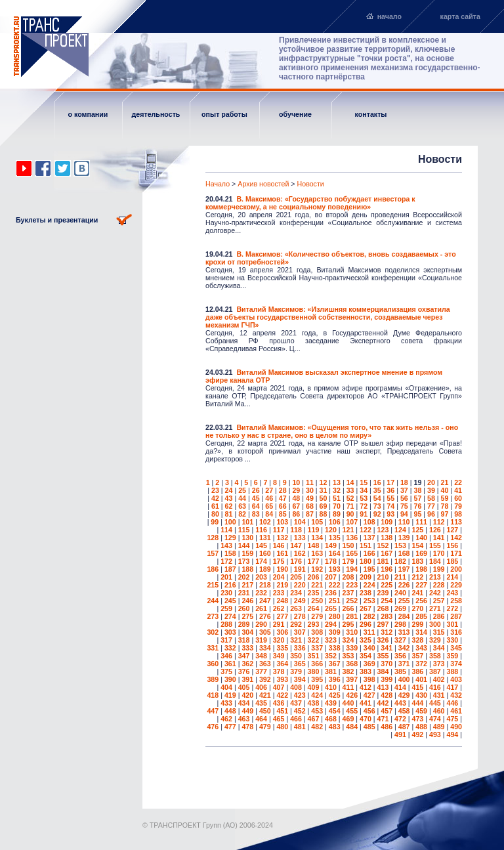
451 (282, 711)
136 (352, 538)
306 (282, 632)
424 (317, 695)
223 (352, 585)
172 (226, 561)
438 (314, 703)
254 (387, 601)
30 (310, 490)
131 (265, 538)
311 (369, 632)
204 (279, 577)
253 (369, 601)
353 (348, 656)
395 (317, 679)
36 (390, 490)
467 (314, 719)
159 (247, 553)
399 (387, 679)
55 (390, 498)
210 (383, 577)
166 (369, 553)
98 (458, 514)
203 (261, 577)
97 (445, 514)
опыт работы (224, 114)
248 (282, 601)
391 (247, 679)
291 (279, 624)
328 (418, 640)
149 (331, 545)
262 (279, 608)
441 (366, 703)
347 (244, 656)
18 (404, 482)
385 (400, 671)
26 (256, 490)
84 (269, 514)
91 (364, 514)
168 (404, 553)
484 (352, 727)
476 (213, 727)
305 (265, 632)
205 (296, 577)
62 (229, 506)
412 (366, 687)
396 (335, 679)
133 (300, 538)
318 (244, 640)
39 (431, 490)
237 (348, 593)
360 (213, 664)
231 (244, 593)
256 (421, 601)
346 (226, 656)
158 (230, 553)
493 (435, 734)
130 (247, 538)
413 (383, 687)
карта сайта (460, 16)
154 (418, 545)
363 (265, 664)
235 (314, 593)
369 (369, 664)
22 (458, 482)
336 (300, 648)
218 (265, 585)
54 (377, 498)
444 (418, 703)
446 (452, 703)
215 (213, 585)
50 (324, 498)
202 (244, 577)
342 (404, 648)
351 (314, 656)
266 (348, 608)
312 (387, 632)
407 (279, 687)
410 (331, 687)
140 (421, 538)
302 (213, 632)
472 (400, 719)
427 (369, 695)
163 (317, 553)
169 (421, 553)
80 (215, 514)
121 (348, 530)
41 (458, 490)
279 (317, 616)
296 (366, 624)
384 (383, 671)
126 (435, 530)
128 (213, 538)
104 (300, 522)
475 (452, 719)
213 (435, 577)
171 (456, 553)
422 (282, 695)
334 (265, 648)
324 (348, 640)
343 (421, 648)
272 (452, 608)
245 (230, 601)
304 (247, 632)
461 (456, 711)
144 (244, 545)
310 (352, 632)
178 (331, 561)
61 (215, 506)
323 (331, 640)
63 (242, 506)
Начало (218, 184)
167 (387, 553)
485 (369, 727)
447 (213, 711)
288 (226, 624)
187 (230, 569)
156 (452, 545)
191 (300, 569)
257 (439, 601)
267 (366, 608)
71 (350, 506)
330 (452, 640)
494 (452, 734)
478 (247, 727)
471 (383, 719)
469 (348, 719)
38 (417, 490)
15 (364, 482)
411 (348, 687)
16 (377, 482)
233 (279, 593)
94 (404, 514)
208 (348, 577)
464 (261, 719)
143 (226, 545)
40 (445, 490)
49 (310, 498)
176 (296, 561)
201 (226, 577)
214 (452, 577)
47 (283, 498)
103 (282, 522)
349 (279, 656)
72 (364, 506)
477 (230, 727)
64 (256, 506)
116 (261, 530)
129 (230, 538)
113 (456, 522)
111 (421, 522)
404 (226, 687)
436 (279, 703)
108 (369, 522)
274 (230, 616)
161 (282, 553)
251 (335, 601)
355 (383, 656)
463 (244, 719)
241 (418, 593)
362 (247, 664)
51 (337, 498)
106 (335, 522)
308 (317, 632)
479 (265, 727)
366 (317, 664)
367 (335, 664)
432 (456, 695)
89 (337, 514)
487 (404, 727)
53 (364, 498)
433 (226, 703)
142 (456, 538)
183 (418, 561)
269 (400, 608)
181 (383, 561)
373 (439, 664)
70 (337, 506)
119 (314, 530)
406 (261, 687)
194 (352, 569)
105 (317, 522)
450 (265, 711)
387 (435, 671)
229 (456, 585)
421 (265, 695)
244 (213, 601)
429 (404, 695)
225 (387, 585)
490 (456, 727)
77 (431, 506)
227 (421, 585)
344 (439, 648)
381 (331, 671)
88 (324, 514)
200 (456, 569)
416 (435, 687)
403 (456, 679)
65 (269, 506)
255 (404, 601)
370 (387, 664)
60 (458, 498)
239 (383, 593)
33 (350, 490)
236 (331, 593)
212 (418, 577)
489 (439, 727)
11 (310, 482)
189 (265, 569)
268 (383, 608)
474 (435, 719)
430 (421, 695)
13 (337, 482)
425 (335, 695)
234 (296, 593)
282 (369, 616)
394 (300, 679)
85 (283, 514)
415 (418, 687)
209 (366, 577)
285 (421, 616)
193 (335, 569)
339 (352, 648)
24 (229, 490)
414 (400, 687)
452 (300, 711)
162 (300, 553)
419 (230, 695)
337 (317, 648)
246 (247, 601)
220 (300, 585)
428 (387, 695)
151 (366, 545)
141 (439, 538)
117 (279, 530)
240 (400, 593)
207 (331, 577)
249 (300, 601)
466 (296, 719)
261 (261, 608)
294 (331, 624)
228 (439, 585)
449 (247, 711)
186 (213, 569)
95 (417, 514)
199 (439, 569)
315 (439, 632)
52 (350, 498)
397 (352, 679)
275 (247, 616)
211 (400, 577)
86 (296, 514)
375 (226, 671)
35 (377, 490)
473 (418, 719)
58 (431, 498)
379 (296, 671)
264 (314, 608)
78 (445, 506)
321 (296, 640)
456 (369, 711)
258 (456, 601)
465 (279, 719)
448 (230, 711)
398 (369, 679)
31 (324, 490)
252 (352, 601)
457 (387, 711)
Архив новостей (263, 184)
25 (242, 490)
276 (265, 616)
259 (226, 608)
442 (383, 703)
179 (348, 561)
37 (404, 490)
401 (421, 679)
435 (261, 703)
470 (366, 719)
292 (296, 624)
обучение (295, 114)
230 (226, 593)
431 (439, 695)
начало (389, 16)
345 (456, 648)
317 (226, 640)
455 (352, 711)
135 (335, 538)
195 (369, 569)
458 (404, 711)
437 (296, 703)
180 (366, 561)
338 (335, 648)
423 (300, 695)
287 (456, 616)
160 (265, 553)
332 (230, 648)
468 (331, 719)
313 (404, 632)
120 (331, 530)
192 (317, 569)
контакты (371, 114)
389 (213, 679)
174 (261, 561)
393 (282, 679)
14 (350, 482)
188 (247, 569)
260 (244, 608)
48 (296, 498)
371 (404, 664)
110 (404, 522)
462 (226, 719)
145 (261, 545)
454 (335, 711)
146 (279, 545)
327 (400, 640)
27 (269, 490)
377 (261, 671)
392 (265, 679)
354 (366, 656)
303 (230, 632)
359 (452, 656)
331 (213, 648)
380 (314, 671)
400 (404, 679)
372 (421, 664)
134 (317, 538)
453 (317, 711)
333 (247, 648)
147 (296, 545)
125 (418, 530)
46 (269, 498)
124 (400, 530)
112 (439, 522)
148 (314, 545)
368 (352, 664)
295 (348, 624)
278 (300, 616)
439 (331, 703)
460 (439, 711)
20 (431, 482)
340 (369, 648)
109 (387, 522)
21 (445, 482)
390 (230, 679)
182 (400, 561)
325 (366, 640)
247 (265, 601)
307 (300, 632)
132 (282, 538)
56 (404, 498)
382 (348, 671)
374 (456, 664)
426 (352, 695)
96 (431, 514)
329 (435, 640)
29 (296, 490)
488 (421, 727)
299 (418, 624)
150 (348, 545)
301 (452, 624)
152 (383, 545)
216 (230, 585)
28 (283, 490)
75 (404, 506)
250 (317, 601)
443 (400, 703)
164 (335, 553)
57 (417, 498)
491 (400, 734)
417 (452, 687)
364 (282, 664)
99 (215, 522)
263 (296, 608)
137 (369, 538)
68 (310, 506)
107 (352, 522)
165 (352, 553)
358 (435, 656)
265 (331, 608)
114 (226, 530)
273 (213, 616)
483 (335, 727)
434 (244, 703)
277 (282, 616)
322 (314, 640)
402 (439, 679)
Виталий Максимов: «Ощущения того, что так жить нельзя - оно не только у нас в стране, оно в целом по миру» (332, 431)
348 (261, 656)
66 (283, 506)
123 (383, 530)
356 (400, 656)
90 (350, 514)
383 (366, 671)
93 (390, 514)
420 (247, 695)
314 (421, 632)
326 (383, 640)
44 (242, 498)
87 (310, 514)
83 (256, 514)
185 (452, 561)
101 (247, 522)
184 (435, 561)
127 (452, 530)
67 (296, 506)
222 (335, 585)
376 (244, 671)
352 (331, 656)
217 (247, 585)
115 (244, 530)
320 (279, 640)
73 (377, 506)
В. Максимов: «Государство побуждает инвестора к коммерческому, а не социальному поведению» (310, 203)
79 (458, 506)
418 (213, 695)
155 (435, 545)
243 (452, 593)
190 (282, 569)
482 (317, 727)
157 (213, 553)
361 (230, 664)
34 (364, 490)
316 (456, 632)
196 (387, 569)
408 (296, 687)
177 (314, 561)
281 (352, 616)
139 (404, 538)
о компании (88, 114)
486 (387, 727)
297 (383, 624)
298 (400, 624)
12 (324, 482)
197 (404, 569)
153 (400, 545)
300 (435, 624)
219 (282, 585)
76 (417, 506)
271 (435, 608)
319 (261, 640)
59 (445, 498)
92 (377, 514)
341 (387, 648)
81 (229, 514)
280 (335, 616)
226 (404, 585)
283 (387, 616)
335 (282, 648)
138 (387, 538)
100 (230, 522)
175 (279, 561)
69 (324, 506)
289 (244, 624)
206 (314, 577)
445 (435, 703)
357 (418, 656)
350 (296, 656)
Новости (311, 184)
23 (215, 490)
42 (215, 498)
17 (390, 482)
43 (229, 498)
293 (314, 624)
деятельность (156, 114)
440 (348, 703)
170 (439, 553)
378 (279, 671)
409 (314, 687)
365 (300, 664)
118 (296, 530)
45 (256, 498)
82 (242, 514)
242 (435, 593)
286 (439, 616)
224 (369, 585)
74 (390, 506)
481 (300, 727)
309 (335, 632)
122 (366, 530)
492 (418, 734)
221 (317, 585)
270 (418, 608)
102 (265, 522)
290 (261, 624)
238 (366, 593)
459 (421, 711)
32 (337, 490)
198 (421, 569)
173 (244, 561)
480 (282, 727)
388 (452, 671)
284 (404, 616)
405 (244, 687)
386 (418, 671)
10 (296, 482)
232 (261, 593)
